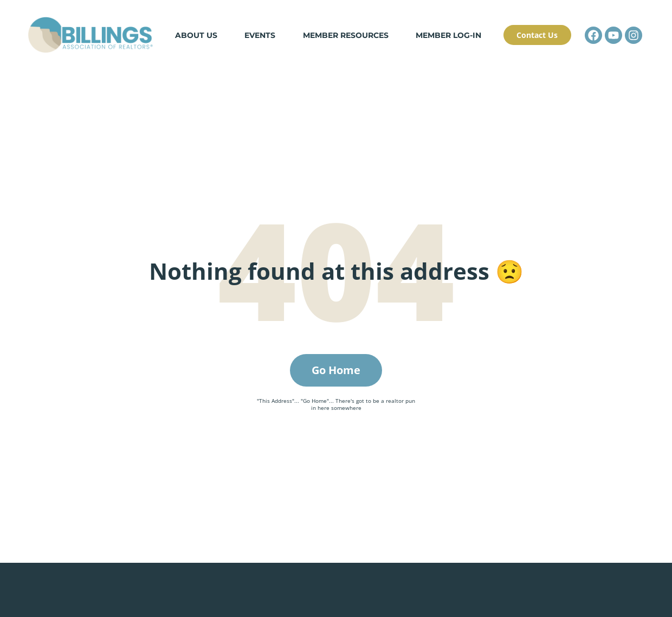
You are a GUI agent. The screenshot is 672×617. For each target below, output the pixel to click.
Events (260, 36)
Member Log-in (448, 36)
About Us (196, 36)
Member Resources (346, 36)
